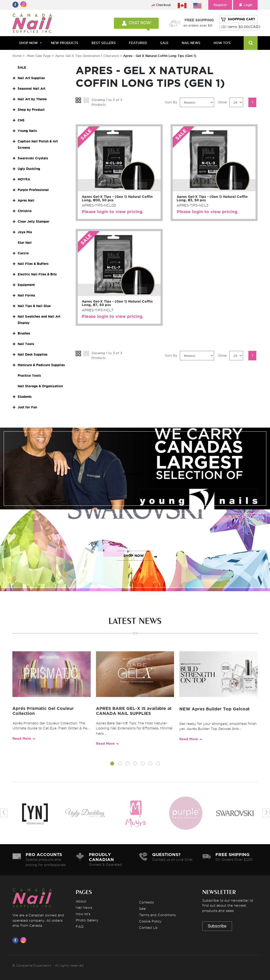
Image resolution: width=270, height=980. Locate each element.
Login (245, 5)
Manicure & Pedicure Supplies (41, 365)
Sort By (171, 102)
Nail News (84, 907)
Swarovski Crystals (33, 158)
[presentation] (4, 813)
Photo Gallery (87, 920)
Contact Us (148, 928)
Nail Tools (26, 344)
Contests (146, 902)
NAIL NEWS (191, 43)
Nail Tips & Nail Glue (34, 306)
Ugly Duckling (29, 169)
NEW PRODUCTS (65, 43)
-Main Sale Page (38, 56)
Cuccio (23, 253)
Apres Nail (26, 200)
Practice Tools (29, 376)
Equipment (26, 285)
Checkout (163, 5)
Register (220, 5)
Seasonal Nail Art (32, 89)
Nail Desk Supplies (33, 354)
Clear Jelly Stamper (33, 221)
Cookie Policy (150, 921)
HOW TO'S (222, 43)
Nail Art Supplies (31, 78)
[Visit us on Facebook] (16, 940)
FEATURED (138, 43)
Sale (142, 909)
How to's (83, 914)
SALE (164, 43)
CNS (21, 120)
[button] (112, 764)
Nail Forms (26, 295)
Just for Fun (27, 407)
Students (25, 397)
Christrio (25, 211)
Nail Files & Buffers (33, 264)
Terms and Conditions (157, 915)
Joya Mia (25, 232)
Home (17, 56)
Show (222, 102)
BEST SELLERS (104, 43)
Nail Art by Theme (32, 99)
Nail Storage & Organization (40, 386)
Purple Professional (33, 190)
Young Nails (27, 131)
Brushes (24, 333)
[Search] (251, 43)
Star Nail (25, 243)
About (81, 901)
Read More (22, 738)
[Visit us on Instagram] (24, 940)
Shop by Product (31, 110)
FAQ (80, 926)
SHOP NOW (134, 474)
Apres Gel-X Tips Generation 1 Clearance (88, 56)
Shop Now (28, 43)
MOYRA (24, 179)
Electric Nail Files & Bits (37, 274)
